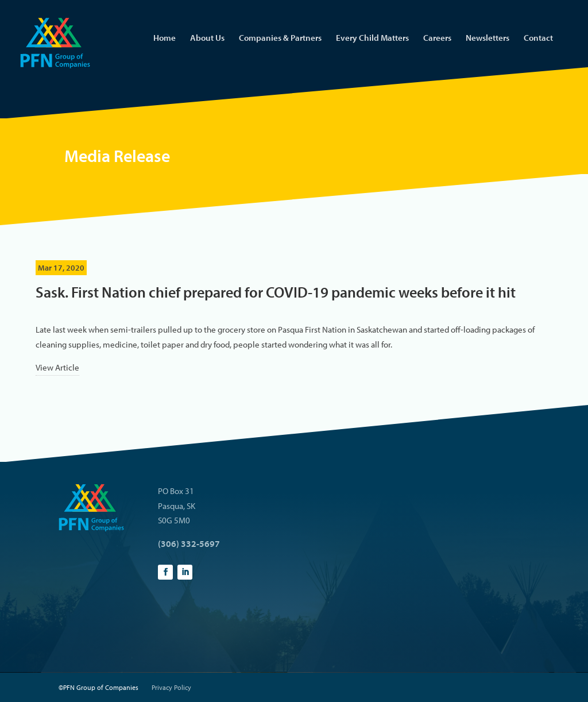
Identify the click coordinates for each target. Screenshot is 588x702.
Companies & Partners (280, 38)
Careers (437, 38)
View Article (57, 367)
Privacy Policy (171, 687)
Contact (538, 38)
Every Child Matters (372, 38)
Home (165, 38)
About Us (207, 38)
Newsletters (488, 38)
